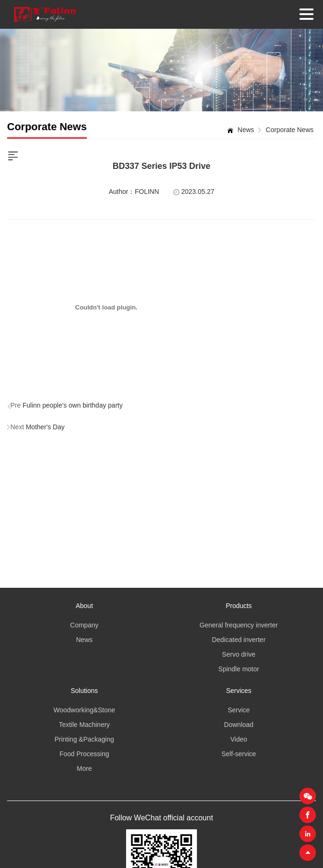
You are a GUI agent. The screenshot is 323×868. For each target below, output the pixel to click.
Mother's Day (45, 427)
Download (238, 725)
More (85, 768)
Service (239, 710)
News (246, 130)
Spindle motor (238, 669)
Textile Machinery (84, 725)
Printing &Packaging (84, 739)
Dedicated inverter (239, 640)
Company (85, 625)
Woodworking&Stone (84, 710)
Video (239, 739)
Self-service (239, 754)
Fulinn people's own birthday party (73, 405)
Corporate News (290, 130)
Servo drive (239, 654)
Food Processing (84, 754)
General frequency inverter (239, 625)
